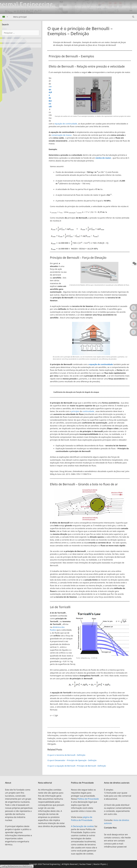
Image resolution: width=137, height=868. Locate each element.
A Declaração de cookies (83, 826)
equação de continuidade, (66, 124)
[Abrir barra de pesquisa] (133, 17)
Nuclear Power (86, 864)
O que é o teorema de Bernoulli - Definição (66, 755)
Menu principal (20, 17)
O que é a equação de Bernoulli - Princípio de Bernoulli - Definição (77, 766)
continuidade (88, 411)
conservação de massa (61, 135)
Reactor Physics (100, 864)
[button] (90, 392)
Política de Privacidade (88, 799)
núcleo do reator (103, 158)
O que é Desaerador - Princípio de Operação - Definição (72, 760)
